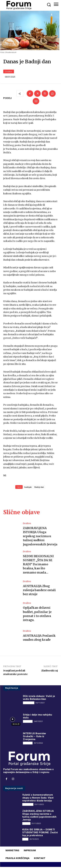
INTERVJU (28, 722)
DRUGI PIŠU (29, 704)
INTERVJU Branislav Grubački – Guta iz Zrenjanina (34, 737)
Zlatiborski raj (50, 672)
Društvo (9, 73)
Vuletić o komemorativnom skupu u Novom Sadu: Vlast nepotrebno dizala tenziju (38, 799)
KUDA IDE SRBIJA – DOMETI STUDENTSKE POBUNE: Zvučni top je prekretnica (40, 834)
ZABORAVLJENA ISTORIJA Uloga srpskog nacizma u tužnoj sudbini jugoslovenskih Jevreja (40, 537)
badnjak (28, 488)
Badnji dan (39, 488)
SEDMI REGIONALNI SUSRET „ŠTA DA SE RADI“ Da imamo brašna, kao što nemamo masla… (38, 565)
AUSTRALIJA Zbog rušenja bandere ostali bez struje (39, 591)
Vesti (25, 840)
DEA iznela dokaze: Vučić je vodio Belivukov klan (39, 699)
